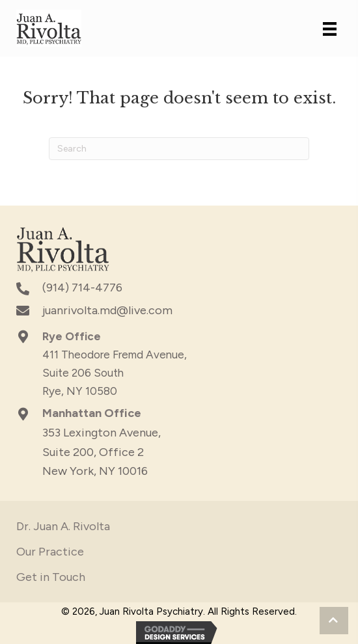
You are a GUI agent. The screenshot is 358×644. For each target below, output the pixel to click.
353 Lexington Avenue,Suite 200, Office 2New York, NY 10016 (102, 452)
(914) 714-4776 (82, 288)
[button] (334, 621)
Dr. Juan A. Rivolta (63, 526)
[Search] (179, 149)
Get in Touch (51, 577)
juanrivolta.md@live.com (107, 310)
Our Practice (50, 552)
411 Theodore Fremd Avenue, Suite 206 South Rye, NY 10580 (115, 373)
